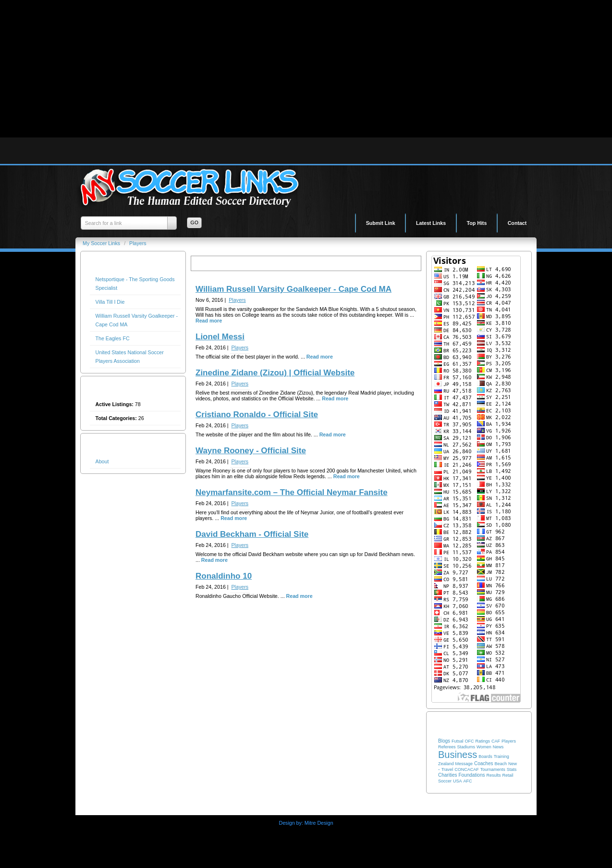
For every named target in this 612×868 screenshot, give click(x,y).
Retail (508, 775)
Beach (501, 764)
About (102, 461)
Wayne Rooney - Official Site (251, 451)
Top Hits (477, 223)
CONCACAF (467, 769)
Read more (209, 321)
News (498, 747)
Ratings (483, 741)
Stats (512, 769)
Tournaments (493, 769)
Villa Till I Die (110, 302)
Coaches (483, 763)
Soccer (445, 781)
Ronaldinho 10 (224, 576)
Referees (447, 747)
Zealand (446, 764)
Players (138, 243)
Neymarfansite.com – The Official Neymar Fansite (292, 492)
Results (493, 775)
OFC (469, 741)
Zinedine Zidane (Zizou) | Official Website (275, 373)
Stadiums (466, 747)
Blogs (444, 741)
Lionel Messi (220, 337)
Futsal (458, 741)
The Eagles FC (113, 338)
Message (464, 764)
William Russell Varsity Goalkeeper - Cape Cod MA (294, 289)
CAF (496, 741)
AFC (467, 781)
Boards (485, 756)
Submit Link (381, 223)
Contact (517, 223)
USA (458, 781)
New (513, 764)
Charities (447, 775)
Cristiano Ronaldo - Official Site (257, 415)
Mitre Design (319, 823)
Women (484, 747)
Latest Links (431, 223)
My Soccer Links (102, 243)
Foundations (471, 775)
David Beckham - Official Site (252, 534)
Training (502, 756)
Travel (447, 769)
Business (458, 755)
